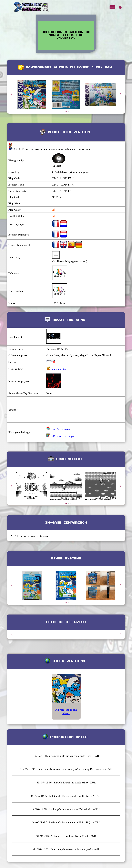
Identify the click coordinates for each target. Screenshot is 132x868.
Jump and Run (58, 369)
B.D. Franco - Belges (60, 436)
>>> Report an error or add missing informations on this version (52, 149)
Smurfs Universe (58, 429)
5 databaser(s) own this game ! (73, 172)
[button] (120, 94)
